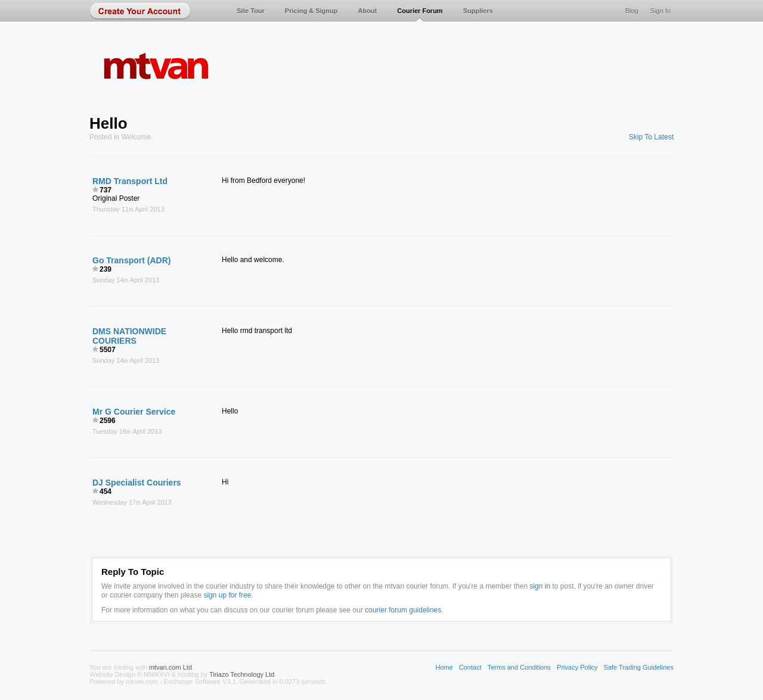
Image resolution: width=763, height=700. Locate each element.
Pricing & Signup (311, 11)
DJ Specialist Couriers (137, 483)
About (367, 11)
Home (444, 667)
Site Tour (251, 11)
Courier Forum (420, 11)
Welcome (136, 137)
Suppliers (478, 11)
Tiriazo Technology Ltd (242, 674)
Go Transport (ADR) (131, 260)
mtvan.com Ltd (170, 667)
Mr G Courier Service (134, 412)
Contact (470, 667)
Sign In (660, 11)
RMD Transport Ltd (130, 181)
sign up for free (227, 595)
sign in (540, 586)
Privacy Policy (577, 667)
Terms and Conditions (519, 667)
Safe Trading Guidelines (639, 667)
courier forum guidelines (403, 610)
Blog (632, 11)
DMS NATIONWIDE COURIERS (129, 336)
